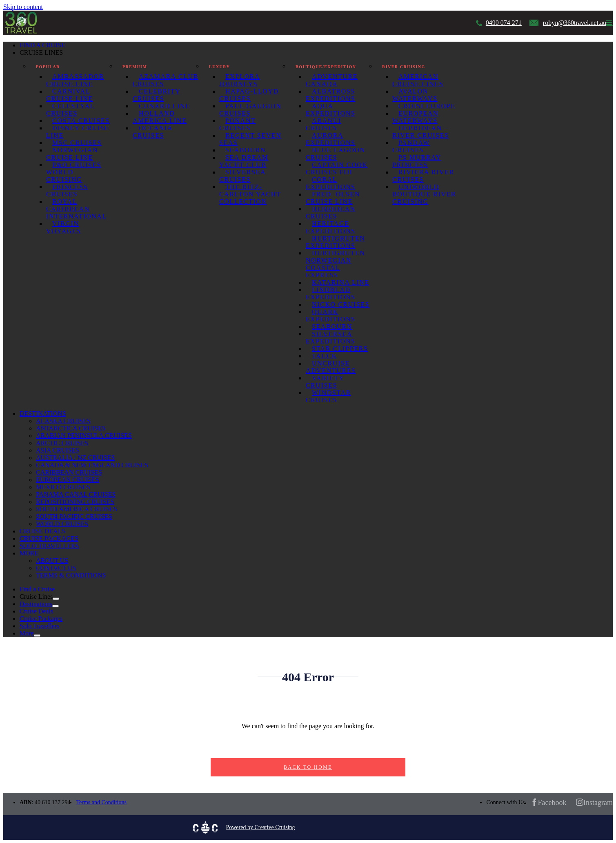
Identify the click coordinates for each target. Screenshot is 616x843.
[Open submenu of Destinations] (56, 606)
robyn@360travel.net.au (575, 23)
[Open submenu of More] (37, 636)
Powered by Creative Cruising (260, 827)
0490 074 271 (504, 23)
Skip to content (23, 7)
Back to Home (308, 767)
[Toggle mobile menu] (609, 22)
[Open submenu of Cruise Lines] (56, 599)
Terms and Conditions (101, 802)
